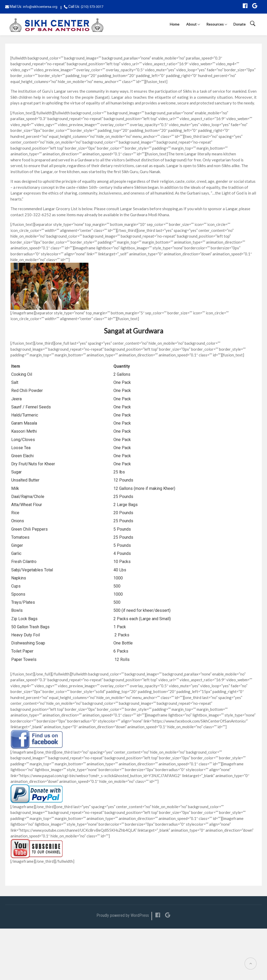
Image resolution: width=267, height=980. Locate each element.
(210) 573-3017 (92, 7)
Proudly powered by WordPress (123, 915)
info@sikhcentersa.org (40, 7)
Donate (239, 24)
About (191, 24)
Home (175, 24)
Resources (215, 24)
